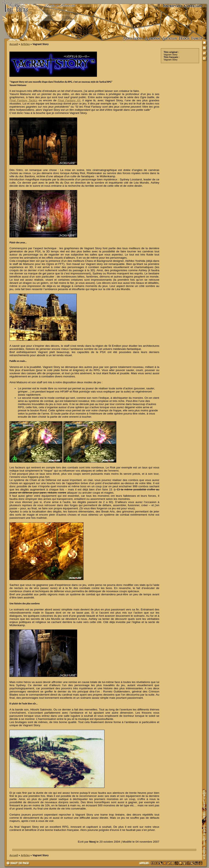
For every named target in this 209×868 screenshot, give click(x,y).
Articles (169, 39)
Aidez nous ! (133, 39)
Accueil (14, 44)
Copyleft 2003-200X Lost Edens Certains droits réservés (204, 825)
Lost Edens (15, 6)
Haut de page (18, 863)
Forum (197, 39)
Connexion (193, 6)
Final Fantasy (69, 100)
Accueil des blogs (184, 39)
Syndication (205, 49)
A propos (152, 39)
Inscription (172, 6)
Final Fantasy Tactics (23, 100)
